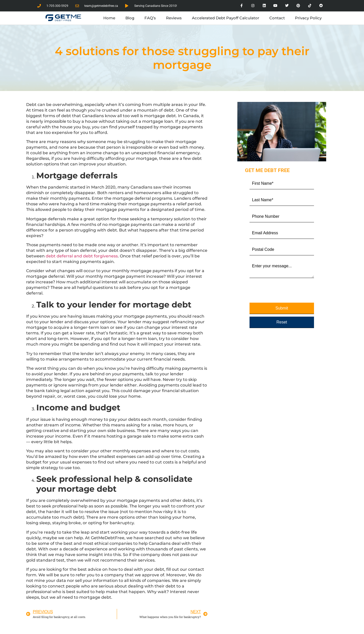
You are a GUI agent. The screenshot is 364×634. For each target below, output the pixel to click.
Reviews (174, 18)
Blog (130, 18)
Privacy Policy (308, 18)
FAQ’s (150, 18)
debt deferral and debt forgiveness (82, 256)
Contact (277, 18)
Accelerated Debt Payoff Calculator (226, 18)
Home (109, 18)
